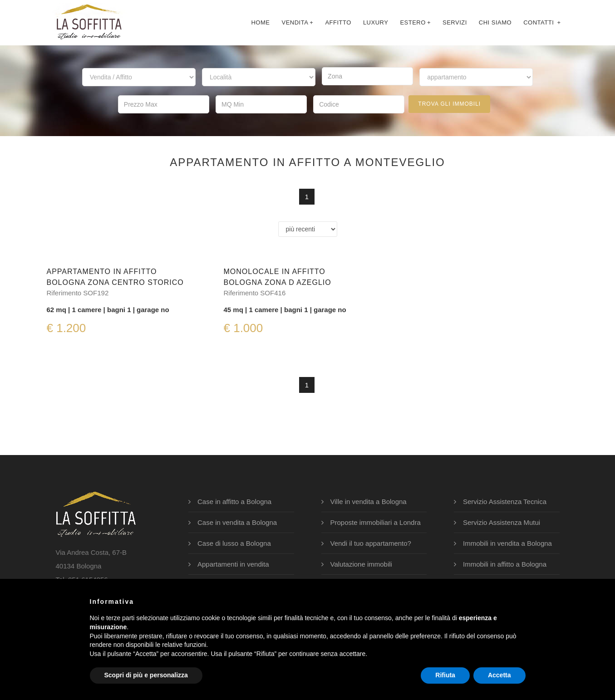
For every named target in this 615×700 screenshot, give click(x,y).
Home (260, 22)
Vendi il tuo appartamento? (371, 543)
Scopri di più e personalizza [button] (146, 675)
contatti (542, 22)
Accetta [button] (499, 675)
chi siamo (495, 22)
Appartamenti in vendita (233, 564)
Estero (415, 22)
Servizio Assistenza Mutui (502, 522)
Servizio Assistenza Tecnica (505, 502)
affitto (338, 22)
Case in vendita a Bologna (237, 522)
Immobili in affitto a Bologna (505, 564)
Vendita (297, 22)
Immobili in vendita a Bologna (507, 543)
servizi (455, 22)
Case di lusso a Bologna (234, 543)
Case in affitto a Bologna (234, 502)
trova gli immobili (449, 104)
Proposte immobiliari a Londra (376, 522)
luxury (376, 22)
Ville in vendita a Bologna (369, 502)
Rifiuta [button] (445, 675)
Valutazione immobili (361, 564)
